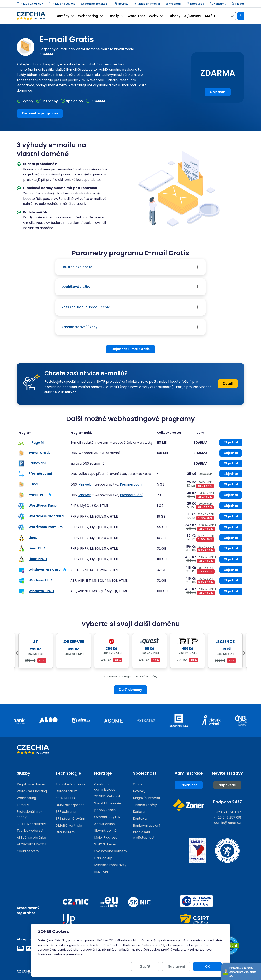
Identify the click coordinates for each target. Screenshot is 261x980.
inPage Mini (38, 443)
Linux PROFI (38, 559)
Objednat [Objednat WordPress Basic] (231, 506)
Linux (33, 538)
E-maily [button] (115, 16)
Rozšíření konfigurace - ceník (86, 307)
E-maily (23, 805)
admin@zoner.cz (94, 4)
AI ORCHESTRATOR (32, 844)
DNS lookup (103, 858)
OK (207, 966)
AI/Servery (193, 16)
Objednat (218, 92)
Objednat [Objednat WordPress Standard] (231, 516)
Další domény (130, 690)
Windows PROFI (41, 591)
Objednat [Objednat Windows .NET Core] (231, 570)
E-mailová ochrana (71, 784)
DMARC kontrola (69, 825)
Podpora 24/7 (227, 802)
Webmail (173, 4)
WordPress (136, 16)
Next (244, 653)
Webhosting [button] (90, 16)
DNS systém (65, 832)
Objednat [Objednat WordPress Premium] (231, 527)
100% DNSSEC (66, 798)
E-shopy (174, 16)
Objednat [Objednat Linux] (231, 538)
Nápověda (196, 4)
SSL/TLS (211, 16)
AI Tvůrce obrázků (31, 838)
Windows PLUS (41, 580)
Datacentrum (66, 791)
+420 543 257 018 (62, 4)
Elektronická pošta (77, 267)
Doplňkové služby (76, 287)
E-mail (34, 484)
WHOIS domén (106, 844)
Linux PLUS (37, 548)
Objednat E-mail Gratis (130, 349)
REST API (101, 872)
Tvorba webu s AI (30, 831)
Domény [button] (65, 16)
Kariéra (139, 812)
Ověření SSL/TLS (107, 817)
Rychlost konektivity (110, 865)
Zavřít (145, 966)
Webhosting (26, 798)
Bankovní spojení (147, 825)
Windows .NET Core (45, 570)
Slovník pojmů (105, 831)
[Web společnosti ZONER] (189, 805)
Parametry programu (40, 113)
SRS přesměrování (70, 819)
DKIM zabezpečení (70, 805)
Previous (17, 653)
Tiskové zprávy (145, 805)
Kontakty (218, 4)
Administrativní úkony (79, 327)
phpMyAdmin (105, 810)
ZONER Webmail (107, 796)
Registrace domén (32, 784)
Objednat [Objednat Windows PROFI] (231, 591)
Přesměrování (40, 474)
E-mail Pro (37, 495)
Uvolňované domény (111, 851)
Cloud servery (28, 851)
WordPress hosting (32, 791)
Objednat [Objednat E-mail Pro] (231, 495)
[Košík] (232, 16)
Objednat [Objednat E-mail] (231, 484)
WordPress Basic (43, 506)
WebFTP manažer (108, 803)
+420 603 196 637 (30, 4)
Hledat (238, 4)
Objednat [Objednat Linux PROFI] (231, 559)
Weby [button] (156, 16)
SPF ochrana (66, 812)
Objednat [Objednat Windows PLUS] (231, 580)
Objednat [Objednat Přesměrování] (231, 474)
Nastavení (176, 966)
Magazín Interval (147, 4)
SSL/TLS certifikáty (31, 824)
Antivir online (105, 824)
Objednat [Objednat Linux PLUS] (231, 548)
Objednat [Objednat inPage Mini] (231, 442)
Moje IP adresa (106, 838)
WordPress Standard (46, 516)
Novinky (121, 4)
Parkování (37, 463)
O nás (138, 784)
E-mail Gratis (39, 453)
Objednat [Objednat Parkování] (231, 463)
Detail (228, 384)
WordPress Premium (46, 527)
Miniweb (85, 484)
